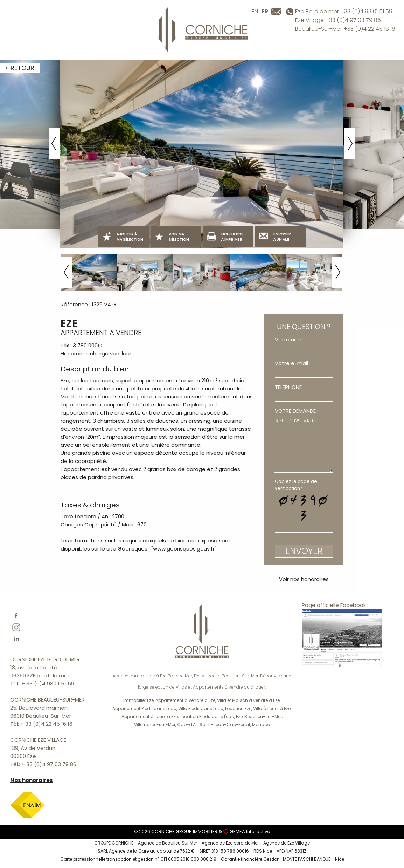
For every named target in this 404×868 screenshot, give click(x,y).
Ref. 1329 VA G (304, 445)
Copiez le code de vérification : (296, 485)
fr (265, 11)
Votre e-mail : (293, 363)
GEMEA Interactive (250, 831)
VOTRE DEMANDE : (297, 411)
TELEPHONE (288, 387)
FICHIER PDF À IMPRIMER (225, 237)
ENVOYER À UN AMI (275, 237)
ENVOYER (304, 551)
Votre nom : (290, 339)
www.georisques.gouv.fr (184, 549)
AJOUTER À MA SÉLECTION (123, 237)
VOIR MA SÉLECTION (172, 237)
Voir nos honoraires (304, 579)
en (255, 11)
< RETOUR (20, 68)
